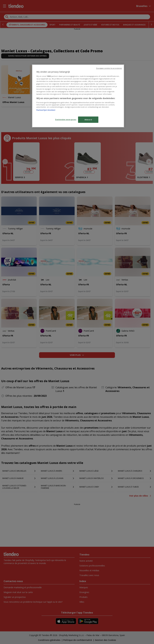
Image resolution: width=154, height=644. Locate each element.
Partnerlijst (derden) (46, 110)
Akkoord (88, 120)
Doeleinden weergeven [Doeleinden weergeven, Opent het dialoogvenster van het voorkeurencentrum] (66, 119)
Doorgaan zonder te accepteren (109, 68)
